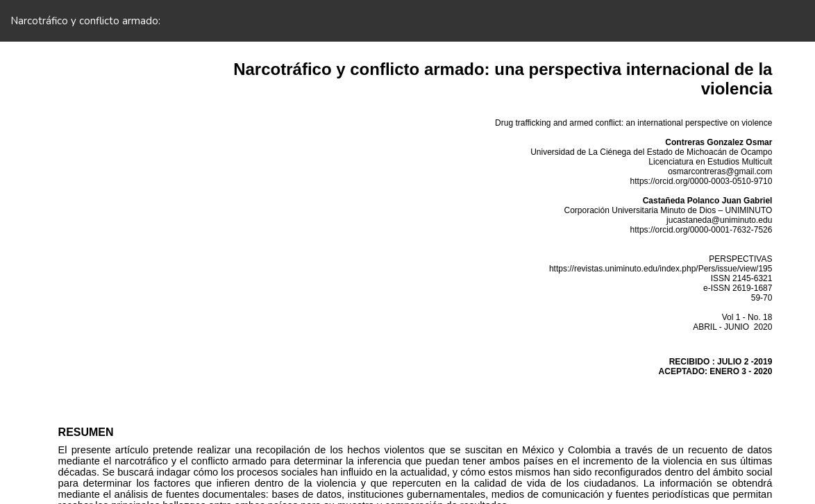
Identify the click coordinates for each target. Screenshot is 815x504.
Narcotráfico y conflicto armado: (85, 21)
